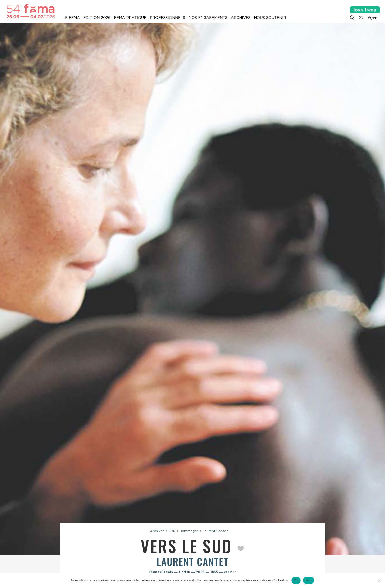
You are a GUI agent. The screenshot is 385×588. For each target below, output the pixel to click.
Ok (296, 580)
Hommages (189, 531)
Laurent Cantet (215, 531)
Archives (241, 18)
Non (309, 580)
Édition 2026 (97, 18)
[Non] (379, 580)
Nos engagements (208, 18)
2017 (172, 531)
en (375, 18)
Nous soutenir (270, 18)
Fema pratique (130, 18)
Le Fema (71, 18)
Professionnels (167, 18)
